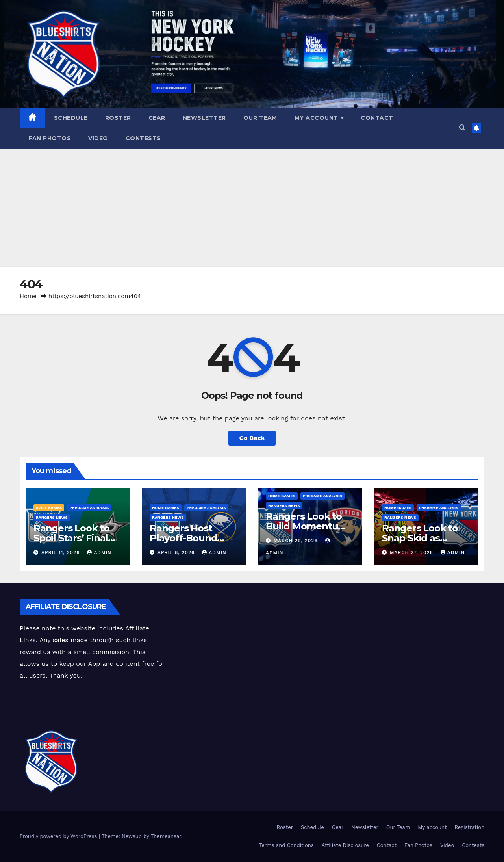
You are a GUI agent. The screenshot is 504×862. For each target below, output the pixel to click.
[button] (462, 128)
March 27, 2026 (412, 552)
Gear (157, 118)
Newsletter (204, 118)
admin (99, 552)
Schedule (71, 118)
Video (98, 138)
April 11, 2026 (61, 552)
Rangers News (52, 517)
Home (28, 296)
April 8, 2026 (177, 552)
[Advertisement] (252, 208)
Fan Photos (50, 138)
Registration (469, 827)
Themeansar (166, 836)
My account (317, 118)
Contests (143, 138)
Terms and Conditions (286, 845)
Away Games (49, 508)
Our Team (260, 118)
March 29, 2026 (297, 541)
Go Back (252, 438)
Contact (377, 118)
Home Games (166, 508)
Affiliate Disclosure (345, 845)
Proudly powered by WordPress (59, 836)
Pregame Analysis (89, 508)
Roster (118, 118)
